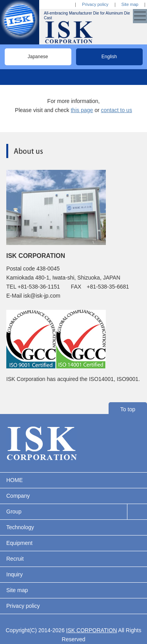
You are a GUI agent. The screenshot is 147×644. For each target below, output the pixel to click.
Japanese (38, 57)
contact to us (117, 110)
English (109, 57)
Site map (130, 4)
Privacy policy (95, 4)
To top (128, 409)
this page (82, 110)
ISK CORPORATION (92, 630)
